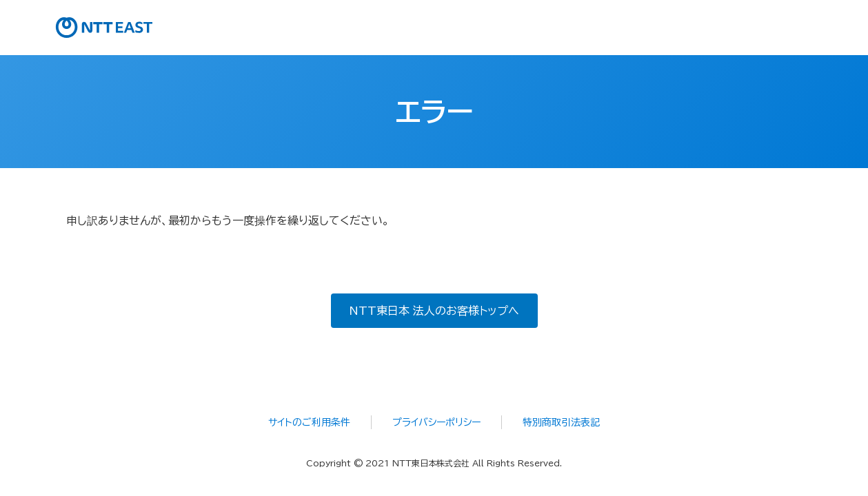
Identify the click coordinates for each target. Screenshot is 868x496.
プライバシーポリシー (436, 422)
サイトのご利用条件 (309, 422)
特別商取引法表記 (561, 422)
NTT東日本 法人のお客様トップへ (434, 311)
